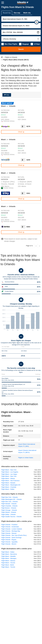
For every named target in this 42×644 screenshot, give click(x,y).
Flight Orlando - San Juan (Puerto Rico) (14, 535)
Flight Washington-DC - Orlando (11, 499)
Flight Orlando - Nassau (9, 533)
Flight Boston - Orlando (9, 508)
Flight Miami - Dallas (8, 489)
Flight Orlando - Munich (9, 544)
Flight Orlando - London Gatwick (12, 529)
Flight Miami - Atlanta (8, 478)
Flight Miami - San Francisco (10, 481)
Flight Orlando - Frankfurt (9, 525)
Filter (7, 95)
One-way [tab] (17, 13)
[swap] (37, 22)
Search (21, 49)
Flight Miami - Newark (8, 483)
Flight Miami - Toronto (8, 563)
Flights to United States (26, 458)
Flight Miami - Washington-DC (11, 485)
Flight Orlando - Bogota (9, 540)
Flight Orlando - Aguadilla (9, 542)
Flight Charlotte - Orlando (9, 506)
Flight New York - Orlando (10, 497)
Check (21, 132)
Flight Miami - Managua (9, 558)
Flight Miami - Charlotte (9, 487)
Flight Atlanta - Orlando (9, 512)
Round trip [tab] (7, 13)
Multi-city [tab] (27, 13)
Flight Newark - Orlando (9, 504)
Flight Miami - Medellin (9, 556)
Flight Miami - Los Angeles (10, 472)
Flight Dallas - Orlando (8, 514)
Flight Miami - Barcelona (9, 554)
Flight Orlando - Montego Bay (11, 531)
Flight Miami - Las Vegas (9, 474)
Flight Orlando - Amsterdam (10, 527)
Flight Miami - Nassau (8, 561)
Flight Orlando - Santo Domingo (11, 538)
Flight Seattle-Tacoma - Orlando (11, 517)
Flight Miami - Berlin (8, 565)
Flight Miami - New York (9, 470)
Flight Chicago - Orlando (9, 510)
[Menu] (3, 3)
